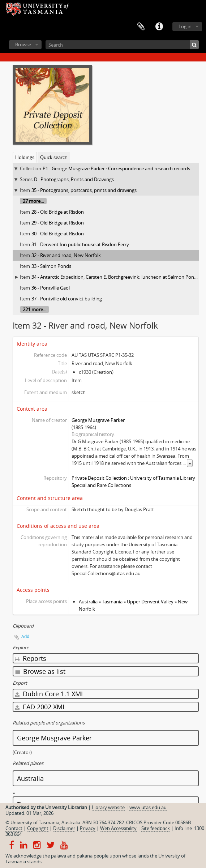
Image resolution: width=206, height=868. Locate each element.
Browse (23, 44)
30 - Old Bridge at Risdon (58, 234)
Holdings (25, 157)
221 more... (35, 309)
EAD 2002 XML (40, 707)
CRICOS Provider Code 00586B (158, 822)
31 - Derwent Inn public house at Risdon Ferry (80, 244)
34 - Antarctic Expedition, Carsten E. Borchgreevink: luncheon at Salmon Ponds (115, 277)
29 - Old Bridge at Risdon (58, 223)
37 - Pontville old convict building (67, 299)
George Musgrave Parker (98, 420)
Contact (14, 828)
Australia (88, 602)
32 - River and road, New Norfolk (66, 255)
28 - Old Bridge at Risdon (58, 212)
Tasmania (112, 602)
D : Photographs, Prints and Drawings (74, 179)
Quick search (54, 157)
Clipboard (141, 27)
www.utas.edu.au (148, 807)
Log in (185, 26)
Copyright (38, 828)
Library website (108, 807)
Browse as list (40, 671)
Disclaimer (64, 828)
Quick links (159, 27)
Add (25, 636)
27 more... (33, 201)
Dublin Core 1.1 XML (50, 694)
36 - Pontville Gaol (51, 288)
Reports (31, 658)
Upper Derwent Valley (150, 602)
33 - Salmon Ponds (51, 266)
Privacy (88, 828)
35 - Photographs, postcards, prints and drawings (84, 190)
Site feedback (156, 828)
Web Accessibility (118, 828)
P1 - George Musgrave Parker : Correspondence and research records (116, 168)
